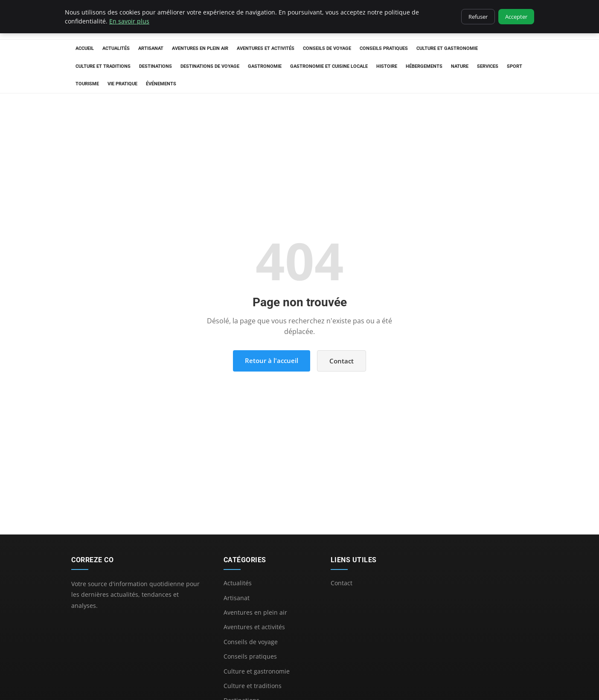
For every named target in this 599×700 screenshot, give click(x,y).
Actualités (116, 48)
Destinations (156, 66)
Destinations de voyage (210, 66)
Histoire (387, 66)
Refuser (478, 17)
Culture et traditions (103, 66)
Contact (342, 361)
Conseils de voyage (327, 48)
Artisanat (151, 48)
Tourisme (87, 84)
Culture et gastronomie (447, 48)
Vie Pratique (122, 84)
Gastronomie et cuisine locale (329, 66)
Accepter (516, 17)
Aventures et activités (266, 48)
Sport (515, 66)
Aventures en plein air (200, 48)
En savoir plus (129, 21)
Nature (460, 66)
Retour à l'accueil (272, 360)
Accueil (85, 48)
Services (488, 66)
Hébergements (424, 66)
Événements (161, 84)
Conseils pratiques (384, 48)
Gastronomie (265, 66)
